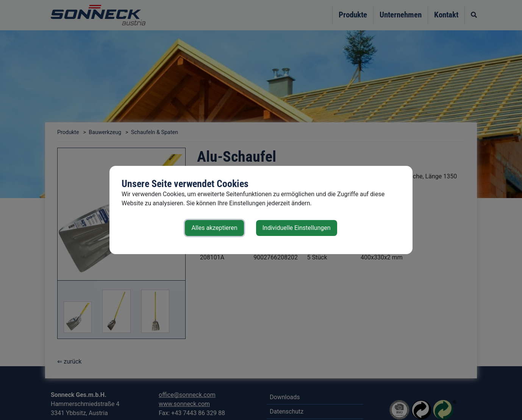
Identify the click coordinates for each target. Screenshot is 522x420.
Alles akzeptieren (214, 228)
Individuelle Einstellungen (297, 228)
